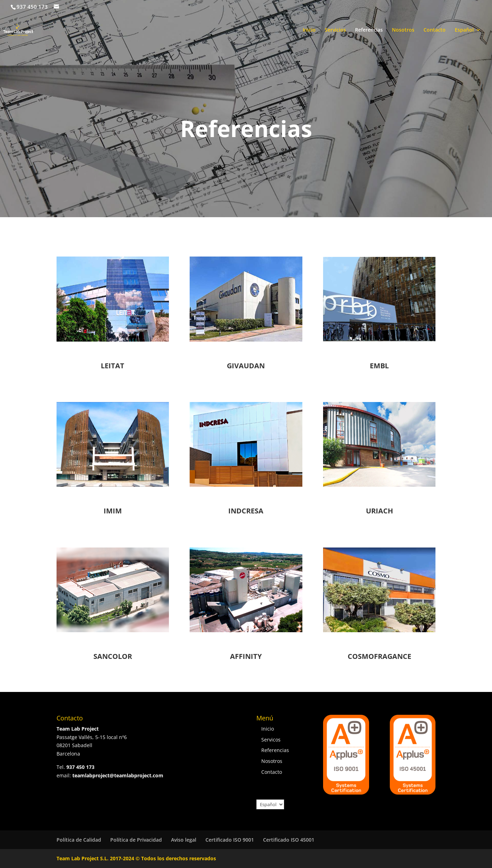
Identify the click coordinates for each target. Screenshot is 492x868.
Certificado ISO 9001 (230, 840)
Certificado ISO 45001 (289, 840)
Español (464, 30)
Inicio (309, 30)
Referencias (369, 30)
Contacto (435, 30)
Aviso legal (184, 840)
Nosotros (403, 30)
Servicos (271, 740)
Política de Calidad (79, 840)
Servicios (335, 30)
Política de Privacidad (136, 840)
